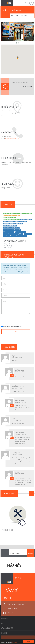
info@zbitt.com (11, 613)
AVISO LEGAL (5, 618)
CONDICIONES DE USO (7, 628)
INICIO (13, 16)
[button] (18, 58)
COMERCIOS (19, 16)
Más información (15, 642)
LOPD (3, 623)
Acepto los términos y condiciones (13, 326)
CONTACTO (4, 633)
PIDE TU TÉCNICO (11, 525)
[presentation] (16, 320)
